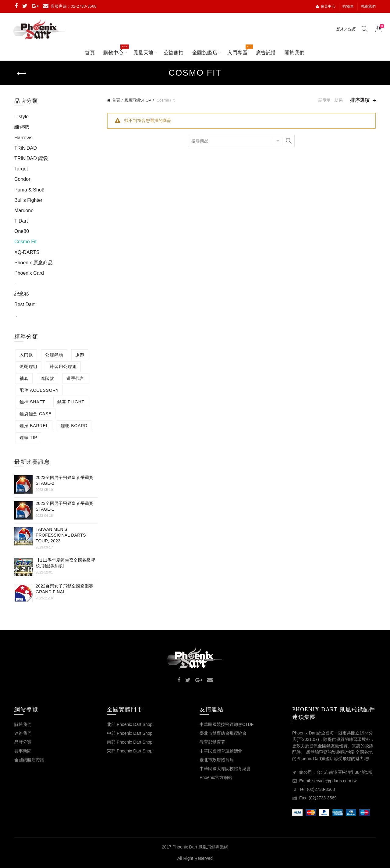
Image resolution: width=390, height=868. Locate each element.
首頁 (90, 53)
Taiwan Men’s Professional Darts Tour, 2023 (61, 535)
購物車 (348, 6)
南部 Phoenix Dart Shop (130, 742)
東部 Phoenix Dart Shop (130, 751)
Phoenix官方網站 (216, 777)
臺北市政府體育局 (217, 760)
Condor (22, 179)
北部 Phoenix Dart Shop (130, 724)
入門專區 (239, 50)
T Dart (21, 221)
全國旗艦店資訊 (29, 760)
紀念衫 (22, 294)
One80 (22, 231)
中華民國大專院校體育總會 (225, 769)
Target (21, 169)
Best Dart (25, 304)
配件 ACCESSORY (39, 390)
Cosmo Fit (25, 242)
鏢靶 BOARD (74, 426)
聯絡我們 (368, 6)
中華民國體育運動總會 (221, 751)
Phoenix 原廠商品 (34, 263)
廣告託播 (266, 53)
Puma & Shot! (29, 190)
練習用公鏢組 (63, 366)
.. (16, 315)
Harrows (23, 138)
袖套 (24, 378)
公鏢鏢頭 (54, 355)
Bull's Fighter (28, 200)
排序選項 (360, 100)
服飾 (80, 355)
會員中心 (326, 6)
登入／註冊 (346, 29)
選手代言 (75, 378)
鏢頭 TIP (28, 438)
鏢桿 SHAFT (32, 402)
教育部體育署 (212, 742)
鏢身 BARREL (34, 426)
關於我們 (295, 53)
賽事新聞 (23, 751)
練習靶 (22, 127)
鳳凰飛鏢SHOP (138, 100)
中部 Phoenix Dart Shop (130, 733)
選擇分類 (278, 141)
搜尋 (289, 141)
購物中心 (115, 50)
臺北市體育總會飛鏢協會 (223, 733)
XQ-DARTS (27, 252)
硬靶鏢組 (28, 366)
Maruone (24, 211)
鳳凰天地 (144, 53)
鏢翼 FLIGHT (71, 402)
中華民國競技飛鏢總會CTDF (227, 724)
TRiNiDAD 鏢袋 (31, 158)
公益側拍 (174, 53)
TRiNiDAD (26, 148)
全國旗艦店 (205, 53)
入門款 (26, 355)
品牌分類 (23, 742)
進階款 (48, 378)
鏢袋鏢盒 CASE (35, 414)
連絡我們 (23, 733)
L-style (21, 117)
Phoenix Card (29, 273)
